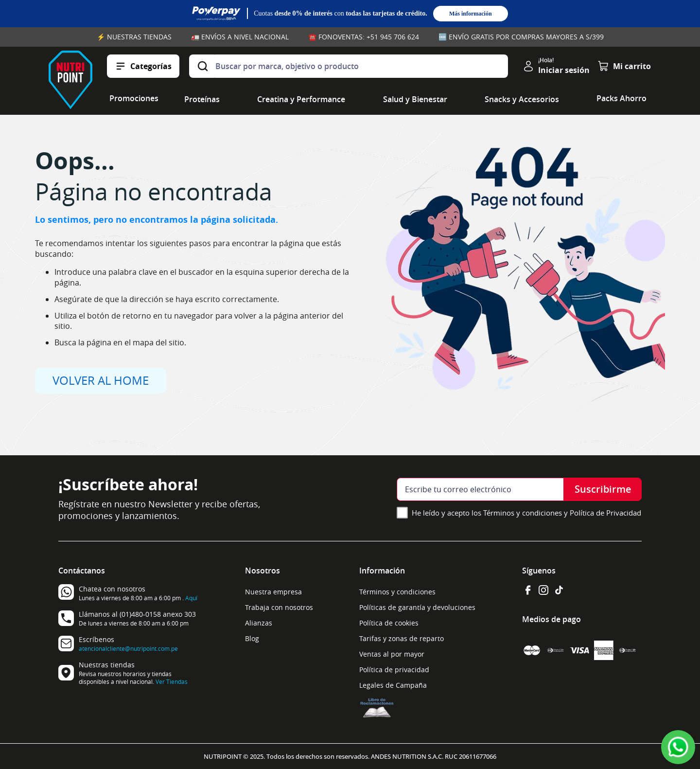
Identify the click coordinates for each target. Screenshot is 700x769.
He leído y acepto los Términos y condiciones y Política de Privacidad (526, 513)
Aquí (191, 598)
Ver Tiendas (172, 681)
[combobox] (349, 66)
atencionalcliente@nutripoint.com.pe (128, 648)
